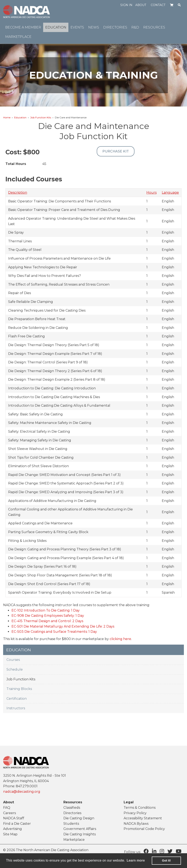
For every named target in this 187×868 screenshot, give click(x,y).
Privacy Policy (135, 813)
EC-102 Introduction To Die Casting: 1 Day (46, 610)
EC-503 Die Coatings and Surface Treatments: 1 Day (54, 632)
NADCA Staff (14, 818)
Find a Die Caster (17, 824)
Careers (9, 813)
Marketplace (74, 840)
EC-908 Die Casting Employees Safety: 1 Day (48, 616)
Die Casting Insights (80, 834)
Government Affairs (80, 829)
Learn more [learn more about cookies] (136, 860)
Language (170, 193)
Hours (151, 193)
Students (71, 824)
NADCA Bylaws (136, 824)
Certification (17, 699)
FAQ (7, 808)
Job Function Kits (41, 117)
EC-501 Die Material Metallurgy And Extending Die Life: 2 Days (63, 626)
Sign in (126, 5)
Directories (72, 813)
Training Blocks (19, 689)
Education (20, 117)
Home (7, 117)
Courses (13, 660)
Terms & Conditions (140, 808)
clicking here (120, 639)
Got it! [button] (166, 861)
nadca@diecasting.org (22, 792)
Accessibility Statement (143, 818)
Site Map (10, 834)
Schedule (15, 669)
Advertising (13, 829)
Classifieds (72, 808)
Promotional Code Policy (144, 829)
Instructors (16, 708)
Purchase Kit (116, 151)
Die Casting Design (79, 818)
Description (18, 193)
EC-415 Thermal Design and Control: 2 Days (47, 621)
